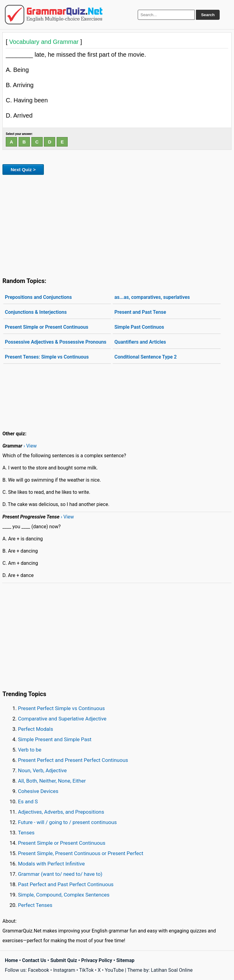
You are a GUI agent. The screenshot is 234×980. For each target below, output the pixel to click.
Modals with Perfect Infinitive (51, 864)
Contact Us (34, 960)
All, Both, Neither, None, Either (52, 781)
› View (30, 446)
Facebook (39, 970)
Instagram (64, 970)
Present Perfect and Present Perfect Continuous (73, 760)
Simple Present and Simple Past (55, 739)
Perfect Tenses (35, 905)
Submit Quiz (64, 960)
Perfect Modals (35, 729)
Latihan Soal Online (172, 970)
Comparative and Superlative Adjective (62, 719)
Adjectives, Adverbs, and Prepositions (61, 812)
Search (208, 15)
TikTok (87, 970)
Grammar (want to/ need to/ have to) (60, 874)
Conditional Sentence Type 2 (145, 357)
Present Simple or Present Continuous (47, 327)
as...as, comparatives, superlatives (152, 297)
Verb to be (30, 750)
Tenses (26, 833)
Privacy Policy (97, 960)
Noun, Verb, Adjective (42, 770)
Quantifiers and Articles (140, 342)
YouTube (114, 970)
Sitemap (126, 960)
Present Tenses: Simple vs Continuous (47, 357)
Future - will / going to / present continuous (67, 822)
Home (11, 960)
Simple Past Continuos (139, 327)
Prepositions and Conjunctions (38, 297)
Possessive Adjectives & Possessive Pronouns (56, 342)
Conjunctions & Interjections (36, 312)
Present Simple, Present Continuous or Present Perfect (81, 853)
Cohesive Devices (38, 791)
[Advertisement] (117, 225)
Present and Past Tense (140, 312)
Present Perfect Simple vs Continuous (61, 708)
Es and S (28, 801)
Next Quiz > (23, 170)
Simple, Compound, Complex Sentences (64, 895)
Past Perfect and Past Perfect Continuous (66, 884)
